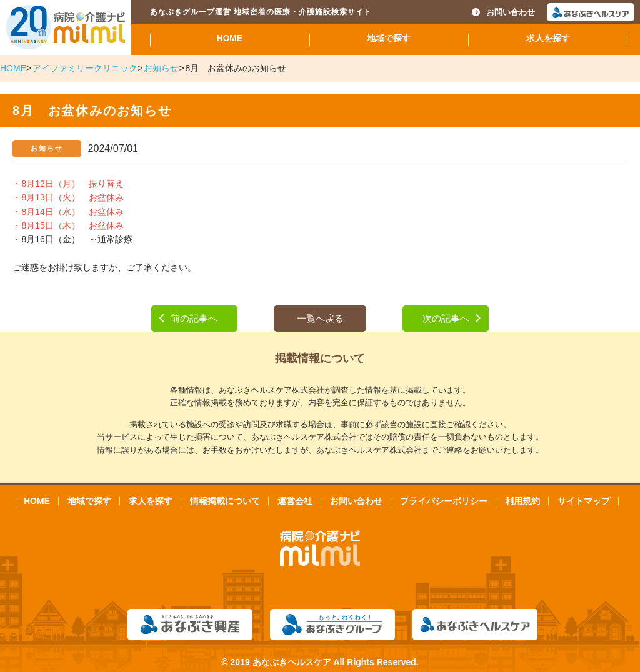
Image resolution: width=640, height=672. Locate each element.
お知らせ (161, 68)
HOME (230, 38)
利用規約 (522, 501)
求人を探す (548, 38)
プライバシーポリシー (444, 501)
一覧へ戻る (320, 318)
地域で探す (389, 38)
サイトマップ (584, 501)
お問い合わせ (503, 12)
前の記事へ (188, 318)
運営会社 (295, 501)
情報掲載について (225, 501)
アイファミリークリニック (85, 68)
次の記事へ (452, 318)
